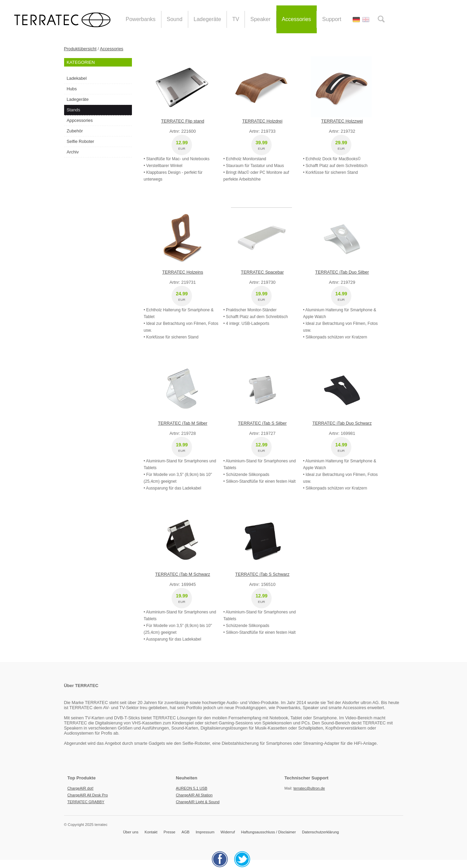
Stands (74, 110)
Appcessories (80, 120)
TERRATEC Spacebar (262, 272)
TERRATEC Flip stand (183, 121)
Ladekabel (77, 78)
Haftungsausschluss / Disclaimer (269, 832)
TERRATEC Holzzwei (342, 121)
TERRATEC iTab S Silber (262, 423)
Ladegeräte (78, 99)
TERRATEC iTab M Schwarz (183, 574)
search (381, 19)
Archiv (73, 152)
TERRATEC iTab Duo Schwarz (342, 423)
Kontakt (151, 832)
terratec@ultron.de (309, 788)
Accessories (112, 49)
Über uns (131, 832)
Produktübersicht (80, 49)
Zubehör (75, 131)
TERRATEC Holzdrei (262, 121)
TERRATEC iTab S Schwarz (262, 574)
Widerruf (228, 832)
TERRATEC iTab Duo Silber (342, 272)
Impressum (205, 832)
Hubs (72, 89)
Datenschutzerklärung (321, 832)
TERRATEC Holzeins (183, 272)
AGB (186, 832)
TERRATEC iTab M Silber (183, 423)
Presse (169, 832)
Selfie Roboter (81, 141)
